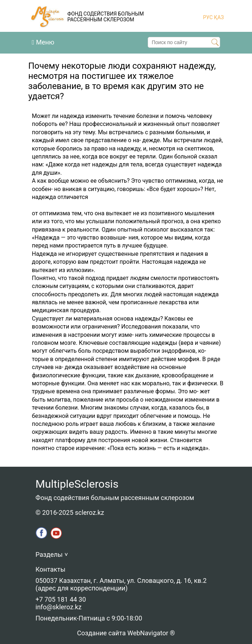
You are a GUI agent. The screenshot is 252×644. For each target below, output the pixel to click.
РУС (208, 17)
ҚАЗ (218, 17)
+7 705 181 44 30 (61, 599)
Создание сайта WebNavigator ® (126, 633)
